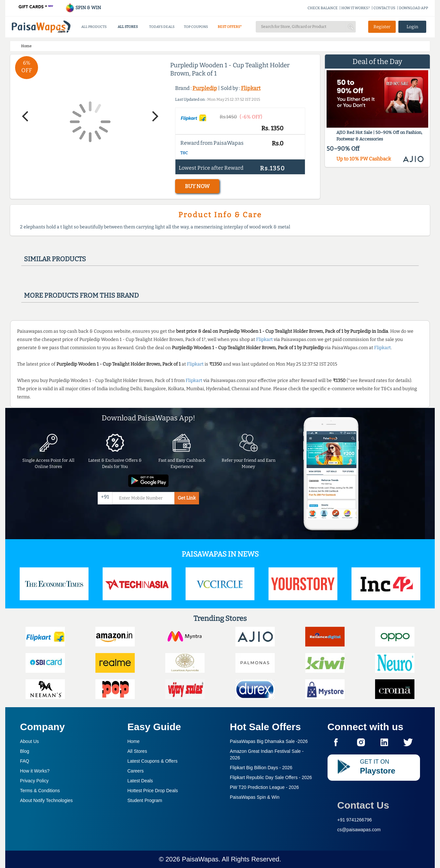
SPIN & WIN (83, 8)
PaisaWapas (200, 859)
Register (382, 27)
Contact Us (363, 805)
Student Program (145, 800)
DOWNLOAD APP (414, 8)
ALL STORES (128, 27)
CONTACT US (384, 8)
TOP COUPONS (196, 27)
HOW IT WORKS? (356, 8)
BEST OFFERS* (230, 27)
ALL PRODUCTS (94, 27)
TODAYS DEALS (162, 27)
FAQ (25, 761)
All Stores (137, 751)
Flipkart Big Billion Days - (261, 768)
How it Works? (35, 771)
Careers (136, 771)
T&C (184, 153)
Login (412, 27)
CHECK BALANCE (323, 8)
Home (134, 741)
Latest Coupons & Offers (153, 761)
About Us (30, 741)
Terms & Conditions (40, 791)
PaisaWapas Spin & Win (255, 797)
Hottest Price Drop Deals (153, 791)
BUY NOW (197, 186)
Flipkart (251, 88)
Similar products (55, 259)
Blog (25, 751)
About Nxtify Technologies (46, 800)
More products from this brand (81, 295)
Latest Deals (140, 781)
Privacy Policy (34, 781)
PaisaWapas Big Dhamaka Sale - (269, 741)
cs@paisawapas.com (359, 830)
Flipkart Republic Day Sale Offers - (271, 777)
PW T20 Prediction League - (264, 787)
